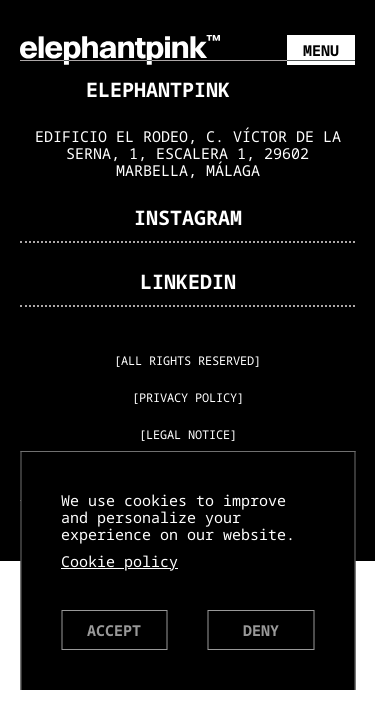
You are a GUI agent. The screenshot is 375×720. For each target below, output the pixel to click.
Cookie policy (119, 561)
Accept (114, 630)
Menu (321, 50)
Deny (261, 630)
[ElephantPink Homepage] (120, 48)
